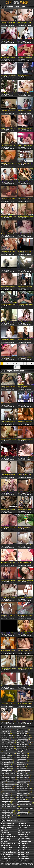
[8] (7, 733)
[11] (9, 816)
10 (28, 364)
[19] (24, 730)
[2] (9, 785)
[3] (6, 732)
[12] (9, 743)
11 (32, 364)
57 (15, 367)
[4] (9, 741)
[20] (9, 766)
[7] (7, 730)
